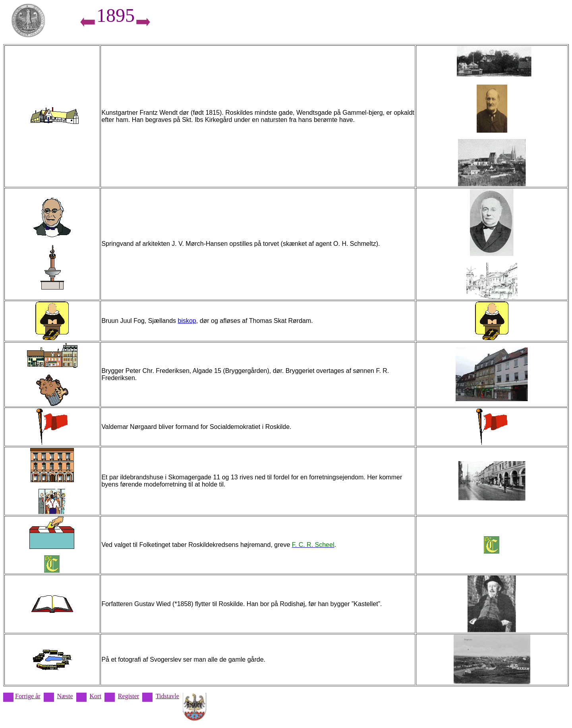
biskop (187, 321)
